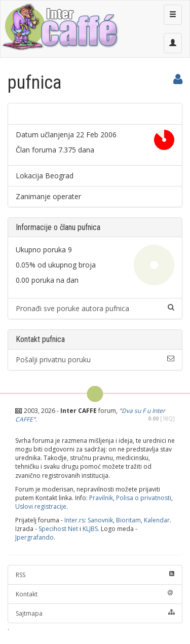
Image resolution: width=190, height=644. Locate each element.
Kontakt (95, 594)
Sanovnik (100, 520)
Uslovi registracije (41, 506)
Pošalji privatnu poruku (95, 359)
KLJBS (90, 529)
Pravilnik (101, 498)
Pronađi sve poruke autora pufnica (95, 308)
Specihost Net (58, 529)
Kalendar (157, 520)
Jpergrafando (34, 537)
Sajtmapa (95, 613)
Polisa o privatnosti (144, 498)
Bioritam (128, 520)
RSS (95, 575)
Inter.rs (74, 520)
